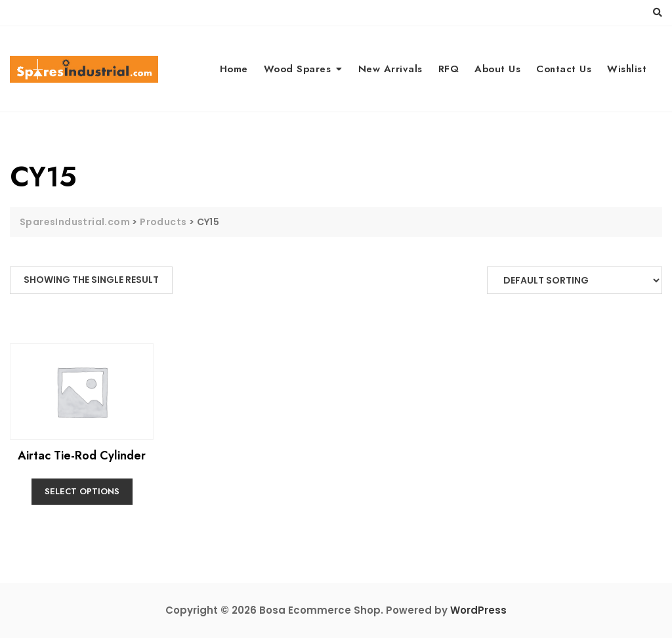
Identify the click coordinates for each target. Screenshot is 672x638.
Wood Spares (298, 69)
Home (234, 69)
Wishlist (627, 69)
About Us (497, 69)
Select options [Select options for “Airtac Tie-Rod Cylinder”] (82, 491)
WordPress (478, 610)
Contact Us (564, 69)
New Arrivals (390, 69)
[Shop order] (575, 280)
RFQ (449, 69)
